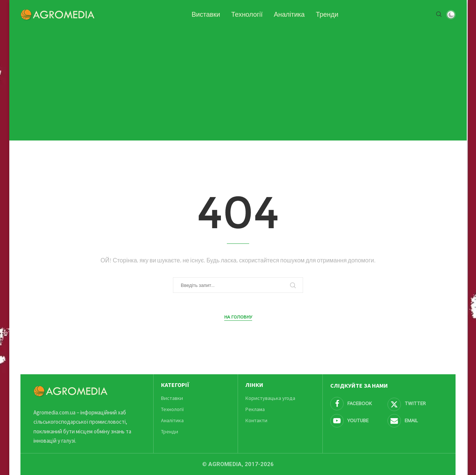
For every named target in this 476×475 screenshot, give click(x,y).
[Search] (439, 15)
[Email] (415, 421)
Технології (247, 14)
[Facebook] (358, 404)
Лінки (254, 385)
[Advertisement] (238, 81)
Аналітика (289, 14)
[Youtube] (358, 421)
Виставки (206, 14)
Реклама (255, 409)
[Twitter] (415, 404)
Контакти (256, 420)
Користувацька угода (270, 398)
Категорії (175, 385)
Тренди (327, 14)
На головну (238, 317)
